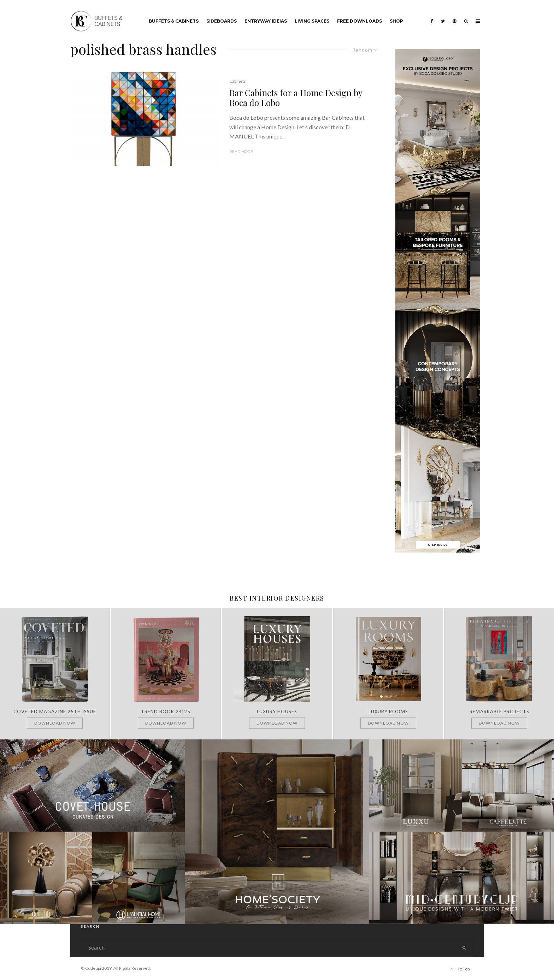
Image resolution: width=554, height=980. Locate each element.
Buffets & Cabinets (174, 21)
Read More (241, 152)
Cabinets (238, 81)
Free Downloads (359, 21)
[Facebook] (432, 16)
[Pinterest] (454, 16)
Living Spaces (312, 21)
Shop (396, 21)
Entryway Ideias (266, 21)
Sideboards (222, 21)
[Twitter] (443, 16)
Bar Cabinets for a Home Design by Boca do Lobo (296, 98)
